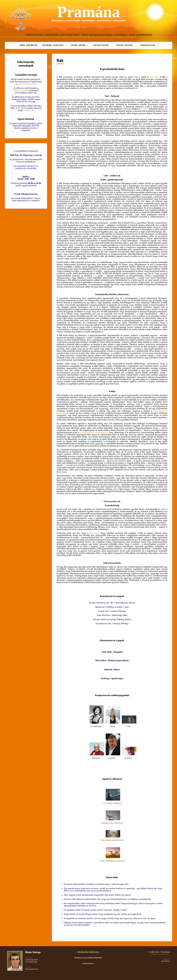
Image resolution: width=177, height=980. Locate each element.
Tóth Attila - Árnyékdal (112, 652)
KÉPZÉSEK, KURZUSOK (53, 45)
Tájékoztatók (147, 45)
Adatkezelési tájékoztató (88, 952)
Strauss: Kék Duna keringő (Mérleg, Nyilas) (112, 620)
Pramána (165, 952)
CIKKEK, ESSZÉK (78, 45)
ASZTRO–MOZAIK (124, 45)
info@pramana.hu (32, 969)
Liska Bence (166, 961)
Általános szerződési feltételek (88, 958)
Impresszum (88, 963)
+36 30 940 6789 (31, 960)
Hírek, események (28, 45)
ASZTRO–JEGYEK (101, 45)
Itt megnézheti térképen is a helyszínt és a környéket (26, 167)
